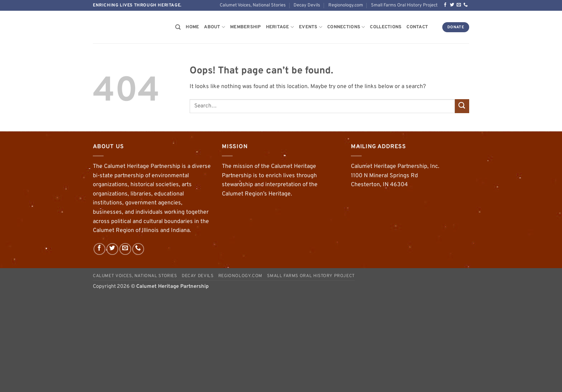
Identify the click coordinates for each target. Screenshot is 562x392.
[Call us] (466, 5)
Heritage (280, 27)
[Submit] (462, 106)
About (215, 27)
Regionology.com (346, 5)
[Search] (178, 27)
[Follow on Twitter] (452, 5)
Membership (246, 27)
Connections (346, 27)
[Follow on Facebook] (445, 5)
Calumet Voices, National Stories (253, 5)
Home (192, 27)
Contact (417, 27)
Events (311, 27)
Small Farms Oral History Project (404, 5)
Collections (386, 27)
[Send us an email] (459, 5)
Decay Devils (307, 5)
